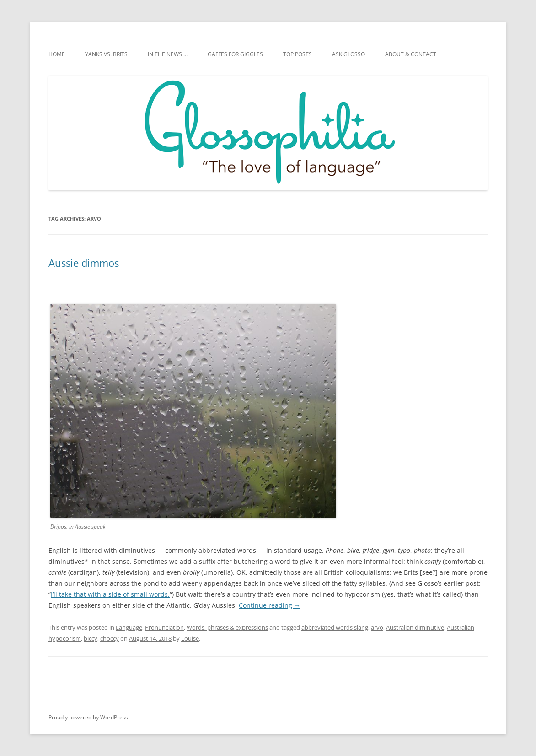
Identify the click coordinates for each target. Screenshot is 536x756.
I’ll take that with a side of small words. (110, 594)
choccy (110, 638)
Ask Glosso (348, 54)
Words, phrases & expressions (227, 627)
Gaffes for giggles (235, 54)
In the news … (168, 54)
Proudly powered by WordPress (88, 717)
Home (57, 54)
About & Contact (411, 54)
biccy (91, 638)
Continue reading (270, 605)
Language (129, 627)
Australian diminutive (415, 627)
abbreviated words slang (335, 627)
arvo (377, 627)
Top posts (297, 54)
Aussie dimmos (84, 263)
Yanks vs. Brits (106, 54)
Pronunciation (164, 627)
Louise (190, 638)
